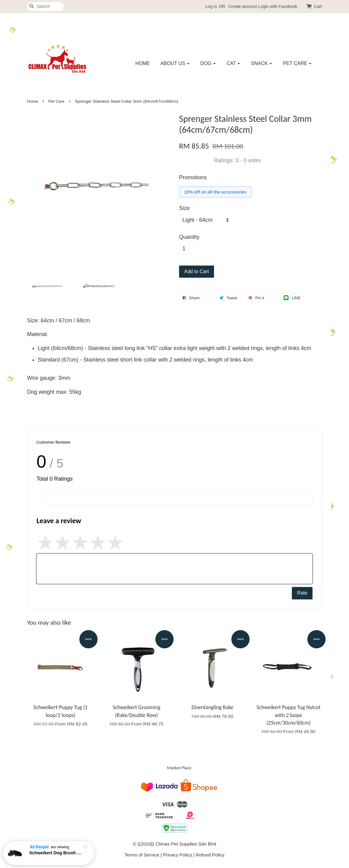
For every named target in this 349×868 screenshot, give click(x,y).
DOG (208, 63)
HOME (143, 63)
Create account (243, 6)
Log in (211, 6)
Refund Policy (210, 855)
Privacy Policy (177, 855)
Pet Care (56, 101)
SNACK (262, 63)
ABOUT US (175, 63)
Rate (302, 593)
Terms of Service (142, 855)
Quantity (189, 237)
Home (33, 101)
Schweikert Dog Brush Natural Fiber (56, 853)
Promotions (193, 177)
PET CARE (297, 63)
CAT (233, 63)
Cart (318, 6)
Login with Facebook (278, 6)
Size (184, 208)
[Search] (45, 7)
